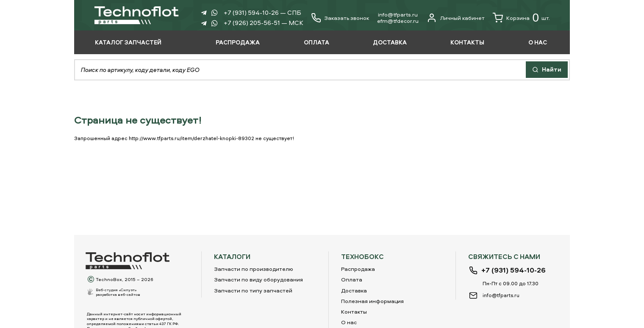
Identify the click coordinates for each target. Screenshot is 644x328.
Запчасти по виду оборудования (258, 279)
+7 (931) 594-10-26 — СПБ (262, 12)
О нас (349, 322)
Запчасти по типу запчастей (253, 290)
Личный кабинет (456, 18)
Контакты (354, 311)
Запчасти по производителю (254, 269)
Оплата (352, 279)
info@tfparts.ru (398, 14)
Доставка (354, 290)
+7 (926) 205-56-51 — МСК (264, 23)
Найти (547, 69)
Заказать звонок (347, 18)
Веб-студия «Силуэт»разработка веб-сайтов (118, 292)
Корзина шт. (521, 18)
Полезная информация (372, 301)
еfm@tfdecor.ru (398, 21)
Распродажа (358, 269)
